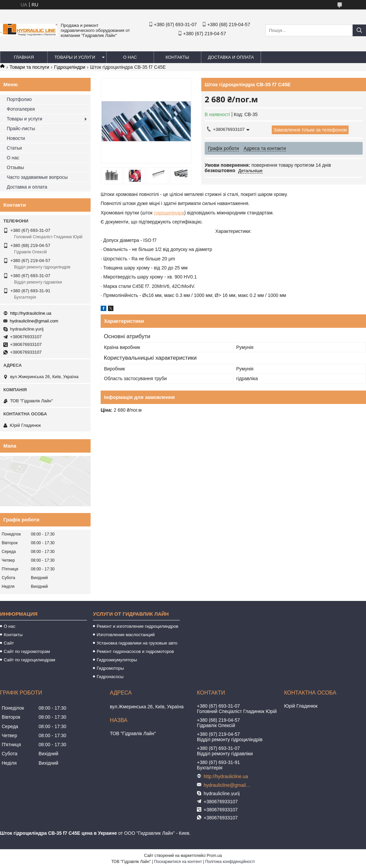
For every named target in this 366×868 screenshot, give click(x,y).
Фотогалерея (21, 109)
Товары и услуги (75, 57)
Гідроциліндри (70, 67)
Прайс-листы (21, 129)
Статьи (14, 148)
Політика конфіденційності (230, 862)
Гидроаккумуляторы (117, 660)
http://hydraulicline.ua (31, 313)
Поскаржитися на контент (178, 862)
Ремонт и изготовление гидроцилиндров (137, 626)
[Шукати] (359, 30)
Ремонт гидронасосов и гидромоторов (135, 651)
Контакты (177, 57)
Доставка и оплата (231, 57)
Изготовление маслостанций (126, 635)
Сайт (9, 643)
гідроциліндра (169, 213)
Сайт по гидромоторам (27, 651)
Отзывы (15, 167)
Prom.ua (214, 856)
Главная (24, 57)
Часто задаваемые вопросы (37, 177)
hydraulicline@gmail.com (34, 321)
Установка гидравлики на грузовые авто (137, 643)
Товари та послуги (29, 67)
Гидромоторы (110, 668)
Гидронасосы (110, 677)
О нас (130, 57)
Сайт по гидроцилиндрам (29, 660)
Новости (16, 138)
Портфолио (19, 99)
